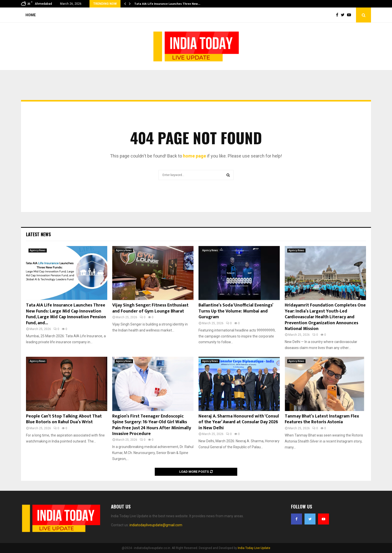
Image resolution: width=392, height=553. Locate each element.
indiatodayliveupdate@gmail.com (156, 525)
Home (31, 15)
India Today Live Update (254, 548)
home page (194, 156)
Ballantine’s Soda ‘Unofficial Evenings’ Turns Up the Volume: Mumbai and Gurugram (236, 311)
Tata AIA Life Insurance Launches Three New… (167, 4)
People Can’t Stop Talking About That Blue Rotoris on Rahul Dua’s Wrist (64, 419)
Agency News (38, 250)
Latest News (38, 234)
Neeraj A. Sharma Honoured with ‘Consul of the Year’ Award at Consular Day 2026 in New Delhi (239, 422)
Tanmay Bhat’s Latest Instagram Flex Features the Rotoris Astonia (322, 419)
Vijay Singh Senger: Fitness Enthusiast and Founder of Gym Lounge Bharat (150, 308)
